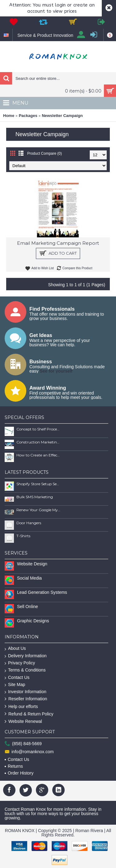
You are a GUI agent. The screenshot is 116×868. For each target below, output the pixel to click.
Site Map (15, 685)
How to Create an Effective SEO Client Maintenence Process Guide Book (38, 455)
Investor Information (26, 692)
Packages (28, 116)
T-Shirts (23, 536)
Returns (14, 766)
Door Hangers (29, 523)
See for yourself (56, 371)
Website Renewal (23, 721)
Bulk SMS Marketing (35, 497)
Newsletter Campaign (62, 116)
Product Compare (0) (45, 153)
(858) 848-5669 (23, 744)
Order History (19, 773)
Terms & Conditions (25, 670)
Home (9, 116)
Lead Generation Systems (42, 592)
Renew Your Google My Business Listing (38, 510)
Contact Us (17, 678)
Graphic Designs (33, 621)
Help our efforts (21, 707)
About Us (15, 648)
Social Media (29, 578)
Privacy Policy (20, 663)
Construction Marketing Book (38, 442)
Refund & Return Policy (29, 714)
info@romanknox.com (29, 752)
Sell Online (28, 607)
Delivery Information (26, 656)
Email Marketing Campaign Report (58, 243)
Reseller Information (26, 699)
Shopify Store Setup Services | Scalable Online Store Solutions (38, 484)
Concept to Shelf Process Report (38, 429)
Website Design (32, 564)
